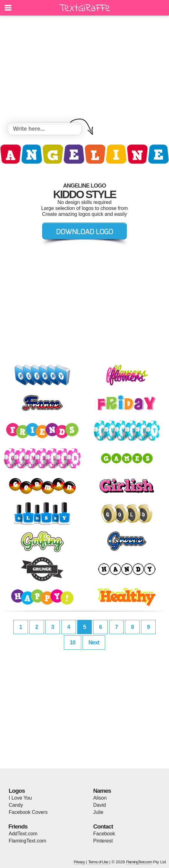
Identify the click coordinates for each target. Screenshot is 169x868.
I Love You (20, 798)
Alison (100, 798)
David (100, 805)
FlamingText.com (27, 841)
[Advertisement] (84, 70)
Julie (98, 812)
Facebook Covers (28, 812)
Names (102, 791)
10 (73, 643)
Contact (103, 826)
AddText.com (23, 834)
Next (94, 643)
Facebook (104, 834)
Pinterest (103, 841)
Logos (17, 791)
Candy (16, 805)
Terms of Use (98, 862)
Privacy (79, 862)
